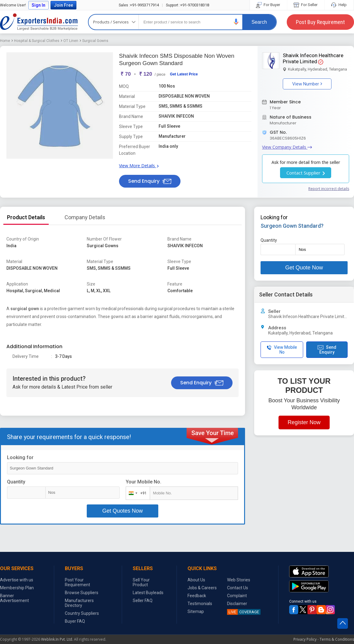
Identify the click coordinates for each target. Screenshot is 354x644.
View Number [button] (307, 84)
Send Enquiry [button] (150, 181)
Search (259, 22)
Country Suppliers (82, 613)
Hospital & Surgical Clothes (37, 41)
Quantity (16, 482)
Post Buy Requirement (320, 22)
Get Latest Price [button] (184, 74)
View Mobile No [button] (282, 350)
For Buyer (268, 5)
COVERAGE (243, 612)
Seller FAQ (143, 601)
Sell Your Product (141, 582)
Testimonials (200, 604)
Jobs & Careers (202, 588)
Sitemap (196, 611)
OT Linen (71, 41)
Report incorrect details (329, 189)
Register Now (304, 422)
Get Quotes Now (123, 511)
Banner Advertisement (14, 598)
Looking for (20, 457)
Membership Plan (17, 588)
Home (5, 41)
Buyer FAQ (75, 621)
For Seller (306, 5)
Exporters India (39, 22)
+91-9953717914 (139, 5)
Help (339, 5)
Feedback (197, 596)
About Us (196, 580)
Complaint (237, 596)
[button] (236, 22)
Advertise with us (17, 580)
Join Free (63, 5)
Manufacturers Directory (79, 603)
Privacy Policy (305, 639)
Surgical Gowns (95, 41)
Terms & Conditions (337, 639)
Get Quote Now (304, 268)
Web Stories (239, 580)
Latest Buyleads (148, 593)
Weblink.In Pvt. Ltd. (57, 639)
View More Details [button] (139, 166)
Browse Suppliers (82, 593)
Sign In (39, 5)
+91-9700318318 (188, 5)
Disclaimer (237, 604)
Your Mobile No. (144, 482)
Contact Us (238, 588)
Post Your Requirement (77, 582)
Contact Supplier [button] (306, 173)
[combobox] (137, 493)
